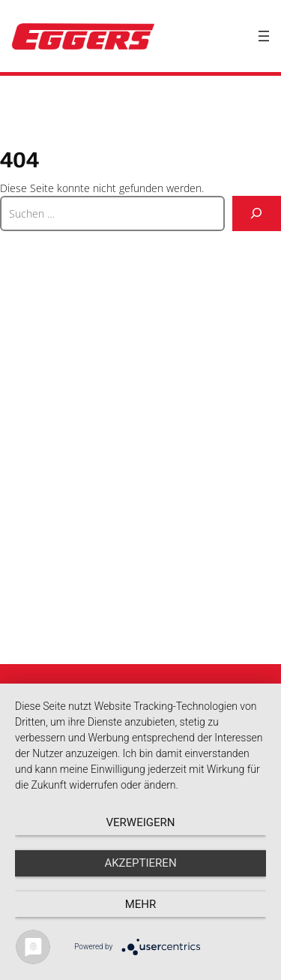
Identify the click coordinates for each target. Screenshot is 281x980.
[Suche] (257, 213)
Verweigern (141, 822)
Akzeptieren (140, 863)
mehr (141, 904)
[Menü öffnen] (264, 36)
